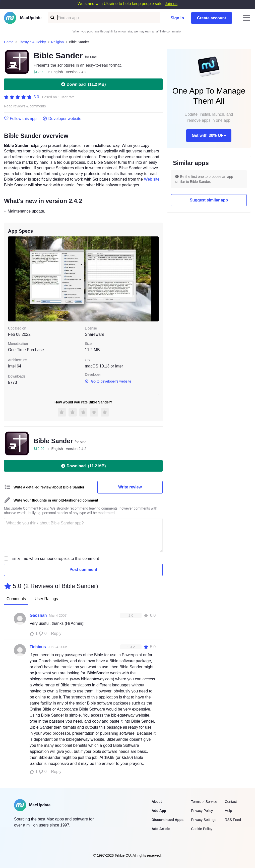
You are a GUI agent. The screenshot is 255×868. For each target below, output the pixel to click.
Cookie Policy (202, 829)
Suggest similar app (209, 200)
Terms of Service (204, 802)
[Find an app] (52, 18)
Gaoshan (38, 615)
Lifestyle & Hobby (32, 42)
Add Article (161, 829)
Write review (130, 487)
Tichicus (38, 647)
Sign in (177, 18)
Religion (57, 42)
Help (228, 811)
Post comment (83, 570)
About (157, 802)
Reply (56, 633)
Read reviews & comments (25, 106)
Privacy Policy (202, 811)
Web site (152, 179)
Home (9, 42)
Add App (159, 811)
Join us (171, 4)
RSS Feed (233, 820)
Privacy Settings (204, 820)
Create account (212, 18)
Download (83, 84)
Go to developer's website (108, 381)
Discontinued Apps (168, 820)
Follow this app (20, 119)
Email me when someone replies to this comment (55, 559)
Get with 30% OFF (209, 135)
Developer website (62, 119)
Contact (231, 802)
